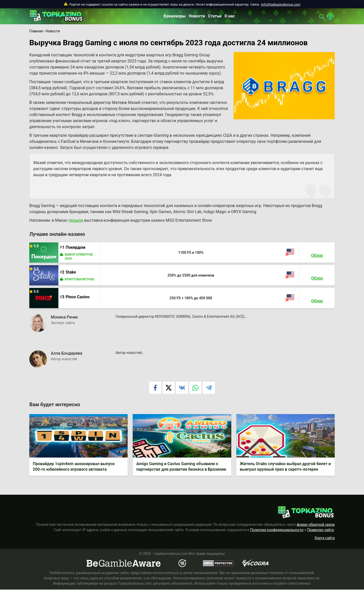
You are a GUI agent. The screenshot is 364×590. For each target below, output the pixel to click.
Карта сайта (325, 538)
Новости (197, 16)
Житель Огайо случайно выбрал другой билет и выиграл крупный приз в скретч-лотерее (284, 467)
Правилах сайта (320, 530)
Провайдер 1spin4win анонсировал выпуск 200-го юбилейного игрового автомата (74, 467)
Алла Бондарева (66, 353)
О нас (230, 16)
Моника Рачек (64, 317)
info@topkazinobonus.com (281, 4)
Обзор (317, 255)
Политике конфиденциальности (277, 530)
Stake (71, 272)
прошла (76, 220)
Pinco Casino (78, 297)
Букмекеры (175, 16)
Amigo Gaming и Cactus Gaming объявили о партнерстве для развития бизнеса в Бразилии (181, 467)
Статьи (215, 16)
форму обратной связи (316, 525)
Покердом (76, 247)
